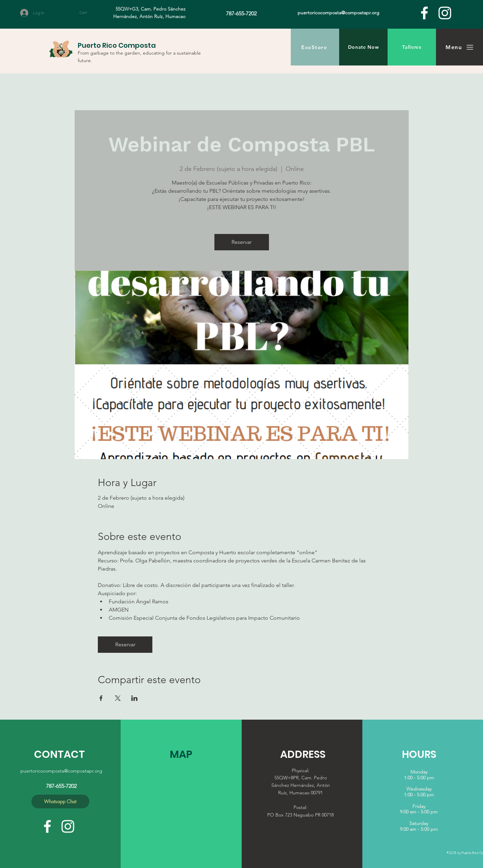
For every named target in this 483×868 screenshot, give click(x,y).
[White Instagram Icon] (445, 13)
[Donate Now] (363, 47)
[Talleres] (412, 47)
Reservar (241, 242)
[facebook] (424, 13)
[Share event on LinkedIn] (134, 698)
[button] (89, 13)
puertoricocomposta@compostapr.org (61, 771)
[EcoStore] (315, 47)
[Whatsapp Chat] (60, 801)
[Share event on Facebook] (101, 698)
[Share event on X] (118, 698)
